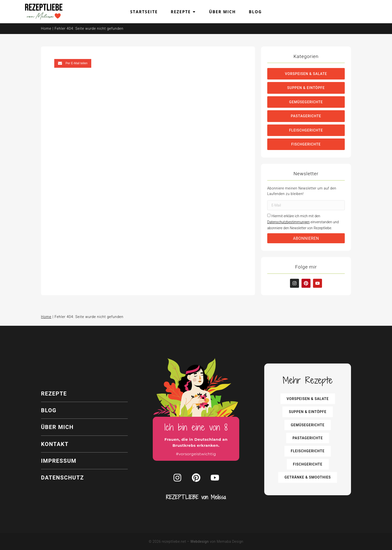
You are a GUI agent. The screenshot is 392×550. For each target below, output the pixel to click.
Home (46, 28)
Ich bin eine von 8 (196, 427)
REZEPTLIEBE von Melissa (196, 497)
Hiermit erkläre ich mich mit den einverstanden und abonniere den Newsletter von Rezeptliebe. (303, 222)
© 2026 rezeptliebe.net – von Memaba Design (196, 541)
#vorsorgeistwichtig (196, 454)
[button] (73, 63)
